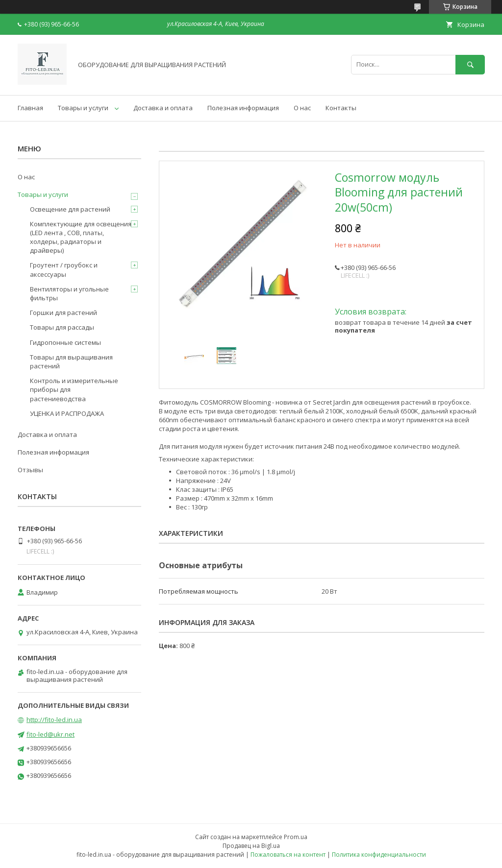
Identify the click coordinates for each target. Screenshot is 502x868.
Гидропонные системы (65, 342)
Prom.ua (296, 837)
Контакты (341, 108)
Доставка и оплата (163, 108)
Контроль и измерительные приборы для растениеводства (74, 389)
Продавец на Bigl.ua (251, 846)
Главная (30, 108)
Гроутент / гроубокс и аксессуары (64, 269)
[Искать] (470, 64)
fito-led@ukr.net (50, 734)
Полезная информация (243, 108)
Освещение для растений (70, 209)
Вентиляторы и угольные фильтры (69, 293)
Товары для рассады (62, 327)
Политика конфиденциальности (379, 855)
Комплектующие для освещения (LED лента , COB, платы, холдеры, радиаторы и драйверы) (81, 237)
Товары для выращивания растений (71, 362)
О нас (302, 108)
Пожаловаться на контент (288, 855)
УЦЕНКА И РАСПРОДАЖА (67, 413)
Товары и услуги (83, 108)
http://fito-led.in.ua (54, 720)
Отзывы (30, 470)
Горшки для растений (63, 313)
